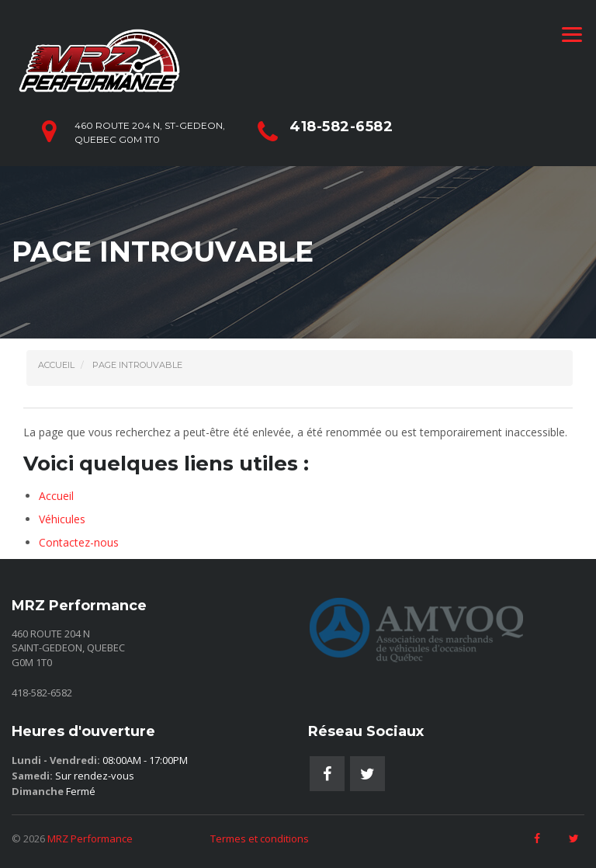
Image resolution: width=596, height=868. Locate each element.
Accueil (56, 496)
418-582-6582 (341, 127)
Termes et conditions (260, 838)
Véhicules (62, 519)
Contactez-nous (79, 542)
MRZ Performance (90, 838)
